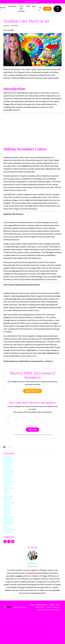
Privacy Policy (40, 637)
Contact (52, 635)
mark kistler (8, 533)
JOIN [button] (48, 10)
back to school (9, 487)
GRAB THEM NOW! (33, 392)
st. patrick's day (10, 545)
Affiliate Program (41, 635)
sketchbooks (8, 536)
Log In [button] (58, 10)
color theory (7, 26)
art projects (8, 473)
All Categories (9, 459)
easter (6, 510)
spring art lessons (11, 542)
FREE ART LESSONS (21, 10)
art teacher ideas (10, 479)
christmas (7, 490)
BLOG (34, 7)
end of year (8, 519)
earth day (7, 507)
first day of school (11, 522)
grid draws (8, 525)
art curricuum (9, 462)
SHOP (28, 7)
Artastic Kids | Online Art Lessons (48, 640)
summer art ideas (10, 547)
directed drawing (10, 502)
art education (9, 465)
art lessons (8, 470)
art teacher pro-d (11, 482)
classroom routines (11, 493)
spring (6, 539)
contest (7, 499)
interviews (8, 530)
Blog (32, 635)
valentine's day (10, 550)
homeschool (8, 527)
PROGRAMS (12, 7)
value (6, 553)
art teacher (8, 476)
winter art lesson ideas (13, 559)
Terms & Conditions (53, 637)
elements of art (15, 26)
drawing (7, 505)
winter (6, 556)
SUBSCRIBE (32, 431)
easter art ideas (10, 513)
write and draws (10, 562)
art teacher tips (10, 485)
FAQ (58, 635)
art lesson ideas (10, 467)
